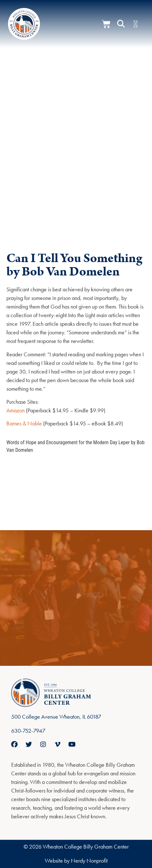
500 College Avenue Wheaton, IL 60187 (56, 717)
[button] (121, 24)
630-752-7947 (28, 731)
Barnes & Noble (24, 423)
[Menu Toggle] (136, 24)
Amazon (15, 410)
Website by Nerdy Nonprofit (76, 861)
